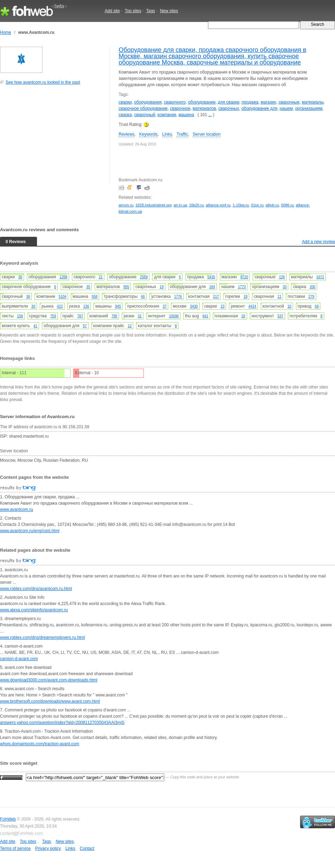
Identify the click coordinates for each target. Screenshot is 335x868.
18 (245, 297)
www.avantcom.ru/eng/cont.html (30, 531)
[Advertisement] (52, 137)
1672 (320, 277)
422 (60, 306)
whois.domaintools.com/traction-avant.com (40, 744)
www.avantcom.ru (17, 510)
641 (205, 316)
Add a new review (318, 242)
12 (130, 326)
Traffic (182, 134)
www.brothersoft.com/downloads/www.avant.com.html (50, 701)
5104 (62, 297)
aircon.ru (126, 205)
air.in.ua (180, 205)
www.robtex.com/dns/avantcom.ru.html (36, 589)
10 (289, 306)
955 (126, 287)
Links (167, 134)
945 (118, 306)
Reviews (126, 134)
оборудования (148, 102)
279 (311, 297)
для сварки (228, 102)
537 (280, 316)
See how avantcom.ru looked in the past (43, 82)
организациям (309, 108)
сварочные (289, 102)
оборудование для (259, 108)
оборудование (202, 102)
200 (312, 287)
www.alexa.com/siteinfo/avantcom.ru (34, 610)
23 (222, 306)
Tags (151, 11)
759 (53, 316)
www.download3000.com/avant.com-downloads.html (49, 680)
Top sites (133, 11)
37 (165, 306)
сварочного (175, 102)
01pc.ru (257, 205)
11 (279, 297)
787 (80, 316)
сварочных (229, 108)
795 (114, 316)
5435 (211, 277)
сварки (125, 102)
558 (95, 297)
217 (216, 297)
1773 (242, 287)
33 (285, 287)
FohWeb (8, 819)
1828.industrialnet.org (154, 205)
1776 (178, 297)
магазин (268, 102)
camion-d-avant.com (19, 659)
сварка (125, 115)
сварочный (144, 115)
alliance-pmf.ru (218, 205)
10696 (174, 316)
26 (243, 316)
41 (35, 326)
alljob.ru (272, 205)
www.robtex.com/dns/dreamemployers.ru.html (42, 637)
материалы (313, 102)
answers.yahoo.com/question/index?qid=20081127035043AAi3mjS (62, 723)
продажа (250, 102)
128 (282, 277)
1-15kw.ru (241, 205)
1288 (63, 277)
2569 (144, 277)
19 (162, 287)
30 (33, 306)
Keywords (148, 134)
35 (88, 287)
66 (143, 297)
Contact (87, 848)
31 (140, 316)
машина (187, 115)
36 (20, 277)
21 (101, 277)
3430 (194, 306)
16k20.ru (196, 205)
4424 (252, 306)
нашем (286, 108)
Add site (112, 11)
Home (6, 32)
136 (86, 306)
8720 (244, 277)
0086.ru (287, 205)
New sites (169, 11)
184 (212, 287)
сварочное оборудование (143, 108)
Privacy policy (48, 848)
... (210, 115)
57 (85, 326)
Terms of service (15, 848)
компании (167, 115)
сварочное (180, 108)
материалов (204, 108)
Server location (207, 134)
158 (20, 316)
